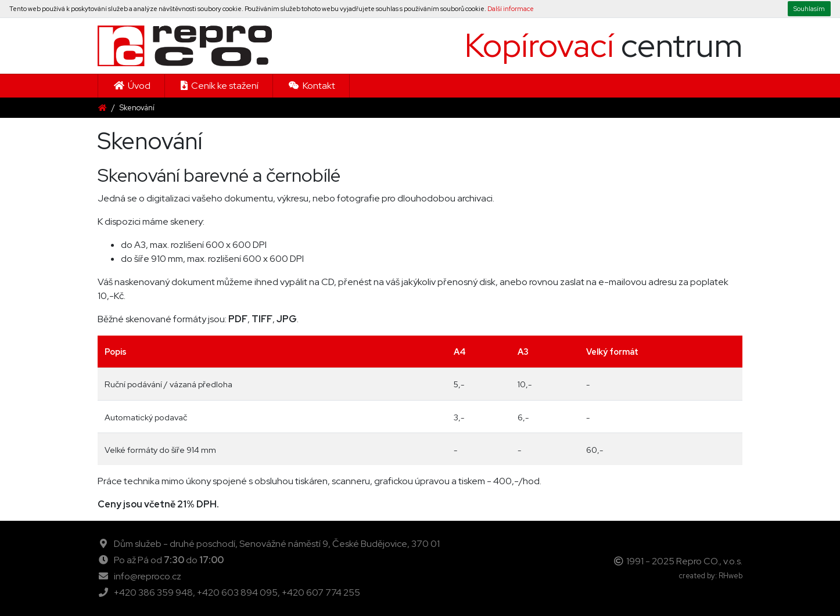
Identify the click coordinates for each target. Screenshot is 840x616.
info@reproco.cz (148, 576)
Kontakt (311, 86)
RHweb (730, 576)
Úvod (131, 86)
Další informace (511, 9)
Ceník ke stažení (219, 86)
